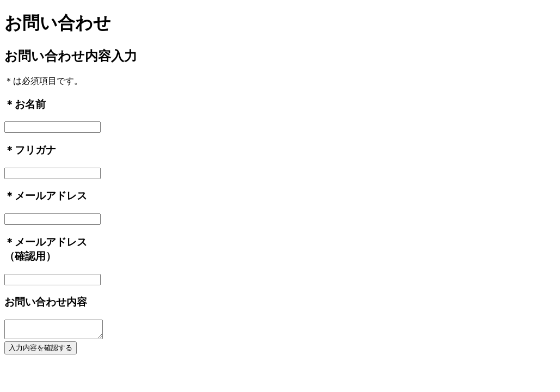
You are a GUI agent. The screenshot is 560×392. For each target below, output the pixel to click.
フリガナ (35, 150)
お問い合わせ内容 (46, 302)
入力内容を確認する (41, 351)
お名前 (30, 104)
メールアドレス (51, 196)
